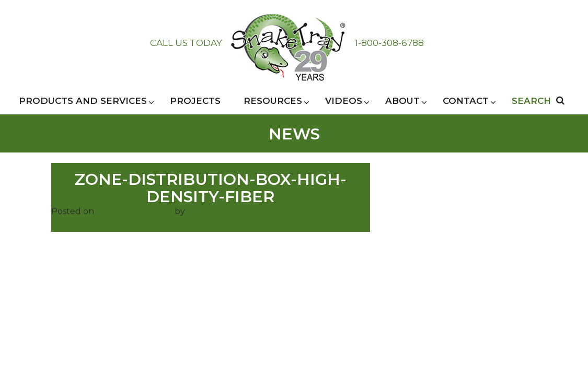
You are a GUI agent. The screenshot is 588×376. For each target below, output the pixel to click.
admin (200, 211)
